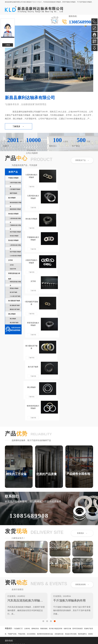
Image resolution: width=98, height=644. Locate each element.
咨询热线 (10, 422)
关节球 (10, 260)
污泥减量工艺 (18, 540)
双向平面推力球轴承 (15, 252)
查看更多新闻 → (82, 496)
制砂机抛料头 (82, 545)
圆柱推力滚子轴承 (15, 309)
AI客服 (8, 45)
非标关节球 (13, 269)
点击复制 (33, 604)
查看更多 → (82, 445)
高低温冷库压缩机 (71, 545)
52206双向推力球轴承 (16, 256)
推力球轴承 (12, 198)
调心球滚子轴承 (14, 323)
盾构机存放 (35, 540)
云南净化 (27, 540)
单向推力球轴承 (13, 214)
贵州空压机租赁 (78, 540)
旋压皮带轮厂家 (35, 551)
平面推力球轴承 (37, 2)
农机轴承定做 (59, 545)
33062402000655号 (22, 622)
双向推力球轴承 (13, 240)
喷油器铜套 (13, 551)
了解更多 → (18, 126)
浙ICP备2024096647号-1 (30, 619)
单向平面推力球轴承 (15, 232)
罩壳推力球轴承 (14, 288)
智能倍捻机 (44, 540)
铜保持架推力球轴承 (15, 209)
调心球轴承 (12, 314)
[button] (43, 533)
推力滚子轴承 (13, 292)
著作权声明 (9, 619)
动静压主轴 (67, 540)
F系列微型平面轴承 (15, 189)
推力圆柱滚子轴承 (14, 301)
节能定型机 (22, 545)
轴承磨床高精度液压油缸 (45, 545)
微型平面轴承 (13, 193)
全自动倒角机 (31, 545)
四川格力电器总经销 (56, 540)
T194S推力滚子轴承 (15, 296)
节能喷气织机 (12, 545)
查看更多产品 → (82, 160)
